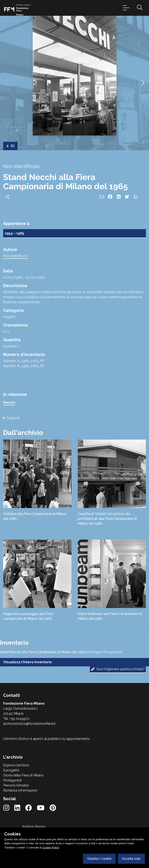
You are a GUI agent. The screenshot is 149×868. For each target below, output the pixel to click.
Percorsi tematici (16, 785)
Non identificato (16, 256)
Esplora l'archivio (16, 765)
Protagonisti (12, 780)
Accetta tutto (131, 859)
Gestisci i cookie (99, 859)
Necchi (9, 402)
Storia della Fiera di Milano (23, 775)
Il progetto (11, 770)
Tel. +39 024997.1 (16, 719)
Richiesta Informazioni (20, 790)
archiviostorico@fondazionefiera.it (29, 724)
